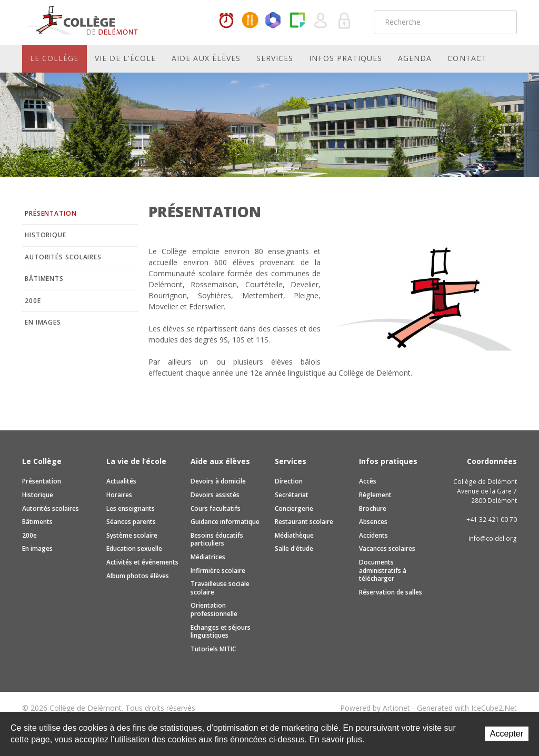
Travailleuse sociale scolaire (220, 588)
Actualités (121, 481)
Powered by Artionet (375, 708)
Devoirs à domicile (218, 481)
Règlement (375, 495)
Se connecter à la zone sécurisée (345, 21)
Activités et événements (142, 562)
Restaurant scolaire (304, 522)
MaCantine (250, 21)
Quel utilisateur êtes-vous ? (321, 21)
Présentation (51, 213)
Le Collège (54, 58)
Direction (289, 481)
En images (43, 322)
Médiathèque (294, 535)
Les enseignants (131, 508)
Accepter (507, 734)
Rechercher (502, 22)
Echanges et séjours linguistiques (221, 632)
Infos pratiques (346, 58)
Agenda (415, 58)
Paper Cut (297, 21)
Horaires (226, 21)
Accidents (373, 535)
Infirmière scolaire (218, 571)
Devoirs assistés (215, 495)
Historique (46, 235)
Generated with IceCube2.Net (467, 708)
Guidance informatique (225, 522)
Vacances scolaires (387, 548)
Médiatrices (208, 557)
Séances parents (131, 522)
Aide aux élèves (206, 58)
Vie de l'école (126, 58)
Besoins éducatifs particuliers (217, 540)
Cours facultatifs (216, 508)
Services (275, 58)
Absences (373, 522)
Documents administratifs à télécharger (383, 570)
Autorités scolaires (63, 257)
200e (33, 301)
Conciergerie (294, 508)
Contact (467, 58)
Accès (368, 481)
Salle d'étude (294, 548)
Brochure (373, 508)
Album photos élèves (138, 576)
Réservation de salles (391, 592)
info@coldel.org (493, 538)
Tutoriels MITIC (213, 649)
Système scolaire (132, 535)
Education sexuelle (134, 548)
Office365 (274, 21)
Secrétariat (292, 495)
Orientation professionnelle (214, 609)
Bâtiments (44, 279)
